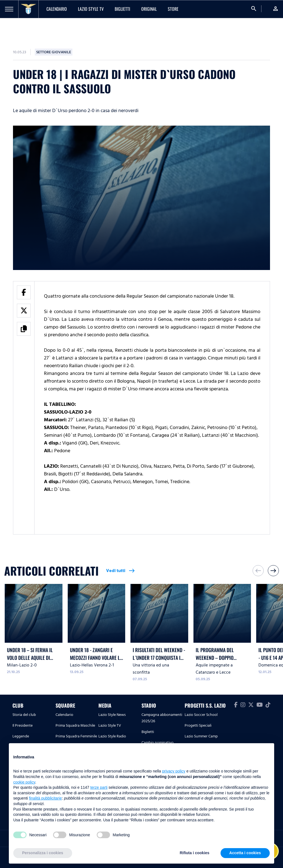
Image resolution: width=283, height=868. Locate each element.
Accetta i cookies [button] (245, 853)
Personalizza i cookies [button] (43, 853)
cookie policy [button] (24, 782)
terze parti (99, 787)
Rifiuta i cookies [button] (194, 853)
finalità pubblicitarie (45, 798)
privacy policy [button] (174, 771)
